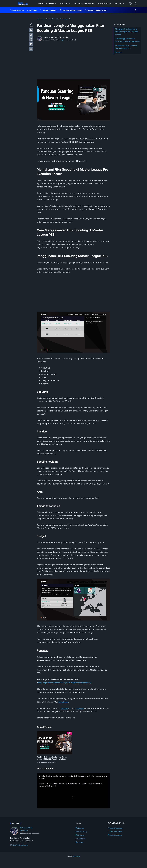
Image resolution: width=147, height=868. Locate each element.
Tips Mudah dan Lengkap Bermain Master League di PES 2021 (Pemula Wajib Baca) (53, 763)
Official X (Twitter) (117, 838)
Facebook (83, 708)
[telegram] (31, 44)
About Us (81, 835)
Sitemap (80, 849)
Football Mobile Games (84, 3)
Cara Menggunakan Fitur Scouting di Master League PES (128, 40)
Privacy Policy (82, 838)
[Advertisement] (73, 60)
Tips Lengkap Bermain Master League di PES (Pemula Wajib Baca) (69, 683)
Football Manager (46, 3)
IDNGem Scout (104, 3)
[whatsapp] (31, 39)
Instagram (66, 708)
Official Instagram (116, 842)
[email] (31, 49)
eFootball (64, 3)
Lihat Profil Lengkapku (21, 852)
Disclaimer (81, 842)
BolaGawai (76, 863)
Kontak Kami (65, 702)
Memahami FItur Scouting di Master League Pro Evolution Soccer (127, 32)
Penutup (119, 52)
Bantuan (118, 3)
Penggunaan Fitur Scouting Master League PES (126, 47)
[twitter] (31, 35)
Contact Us (81, 845)
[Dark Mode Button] (130, 3)
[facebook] (31, 30)
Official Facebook (116, 835)
